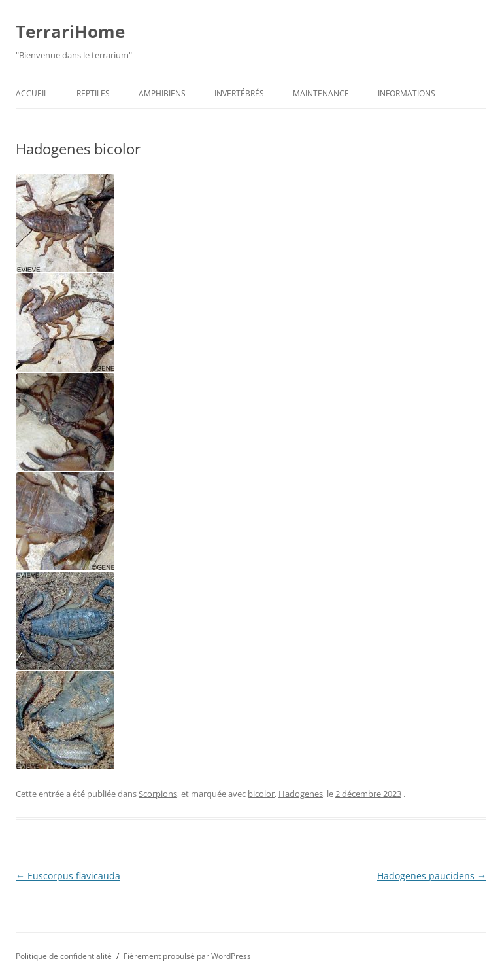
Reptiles (93, 93)
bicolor (261, 794)
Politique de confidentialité (64, 956)
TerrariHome (70, 31)
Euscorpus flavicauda (68, 876)
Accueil (32, 93)
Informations (407, 93)
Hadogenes (301, 794)
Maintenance (321, 93)
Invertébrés (239, 93)
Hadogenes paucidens (432, 876)
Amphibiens (162, 93)
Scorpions (158, 794)
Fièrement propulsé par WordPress (187, 956)
